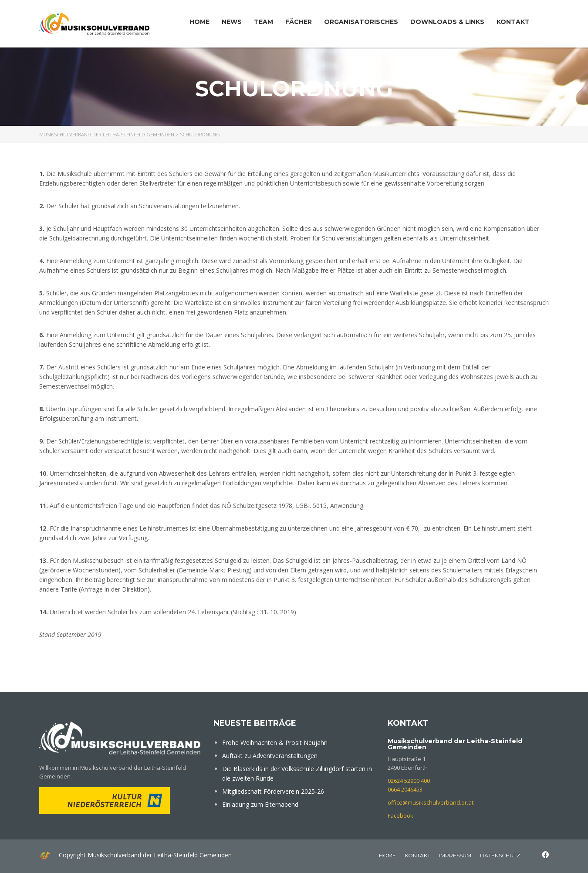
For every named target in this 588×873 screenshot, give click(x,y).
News (232, 22)
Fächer (299, 22)
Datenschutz (500, 855)
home (387, 855)
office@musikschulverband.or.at (431, 802)
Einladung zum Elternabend (260, 804)
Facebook (400, 815)
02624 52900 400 (409, 781)
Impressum (455, 855)
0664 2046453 (405, 789)
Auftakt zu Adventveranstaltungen (270, 756)
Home (199, 22)
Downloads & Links (447, 22)
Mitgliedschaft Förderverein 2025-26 (273, 791)
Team (264, 22)
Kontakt (513, 22)
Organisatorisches (361, 22)
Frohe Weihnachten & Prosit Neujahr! (275, 743)
